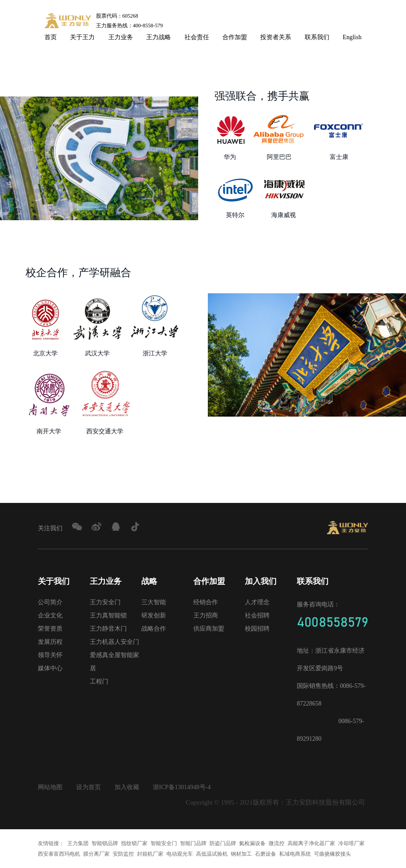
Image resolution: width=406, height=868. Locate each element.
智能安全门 (164, 843)
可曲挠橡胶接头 (332, 854)
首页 (51, 37)
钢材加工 (241, 854)
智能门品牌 (193, 843)
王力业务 (121, 37)
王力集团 (78, 843)
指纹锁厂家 (134, 843)
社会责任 (197, 37)
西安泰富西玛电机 (59, 854)
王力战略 (159, 37)
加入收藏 (127, 787)
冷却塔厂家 (351, 843)
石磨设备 (266, 854)
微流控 (277, 843)
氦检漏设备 (252, 843)
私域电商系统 (295, 854)
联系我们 (317, 37)
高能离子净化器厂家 (311, 843)
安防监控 (123, 854)
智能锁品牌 (105, 843)
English (352, 37)
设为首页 (89, 787)
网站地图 (50, 787)
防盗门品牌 (223, 843)
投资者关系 (276, 37)
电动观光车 (180, 854)
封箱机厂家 (150, 854)
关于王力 (82, 37)
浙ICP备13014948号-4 (182, 787)
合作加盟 (235, 37)
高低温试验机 (212, 854)
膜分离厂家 (96, 854)
